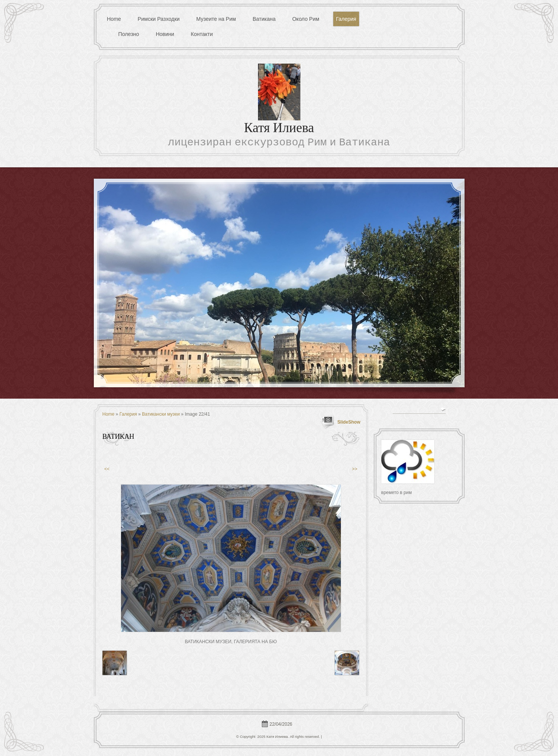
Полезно (129, 34)
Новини (165, 34)
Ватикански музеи (161, 414)
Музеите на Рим (216, 19)
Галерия (346, 19)
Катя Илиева (279, 129)
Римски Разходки (159, 19)
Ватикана (264, 19)
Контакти (202, 34)
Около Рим (305, 19)
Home (114, 19)
